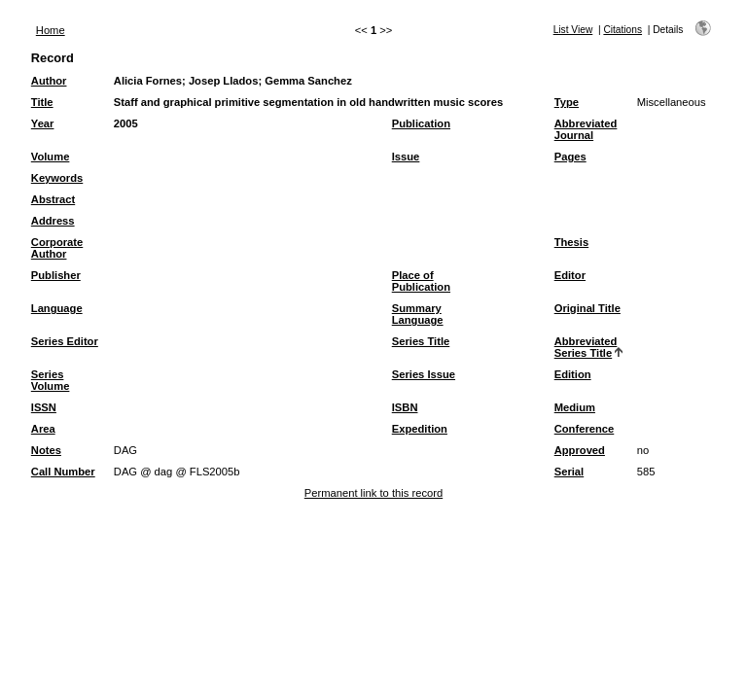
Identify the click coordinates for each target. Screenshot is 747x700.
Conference (585, 429)
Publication (421, 123)
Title (42, 102)
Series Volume (51, 380)
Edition (573, 374)
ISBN (405, 407)
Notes (46, 450)
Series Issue (424, 374)
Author (49, 81)
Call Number (63, 472)
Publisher (56, 275)
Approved (580, 450)
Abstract (53, 199)
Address (53, 221)
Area (43, 429)
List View (573, 30)
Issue (406, 157)
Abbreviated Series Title (586, 347)
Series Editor (65, 341)
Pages (570, 157)
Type (567, 102)
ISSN (44, 407)
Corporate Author (57, 248)
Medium (575, 407)
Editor (570, 275)
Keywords (57, 178)
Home (51, 30)
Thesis (571, 242)
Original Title (587, 308)
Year (43, 123)
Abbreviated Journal (586, 129)
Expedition (420, 429)
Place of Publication (421, 281)
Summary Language (418, 314)
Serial (569, 472)
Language (57, 308)
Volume (51, 157)
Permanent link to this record (373, 493)
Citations (622, 30)
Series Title (421, 341)
